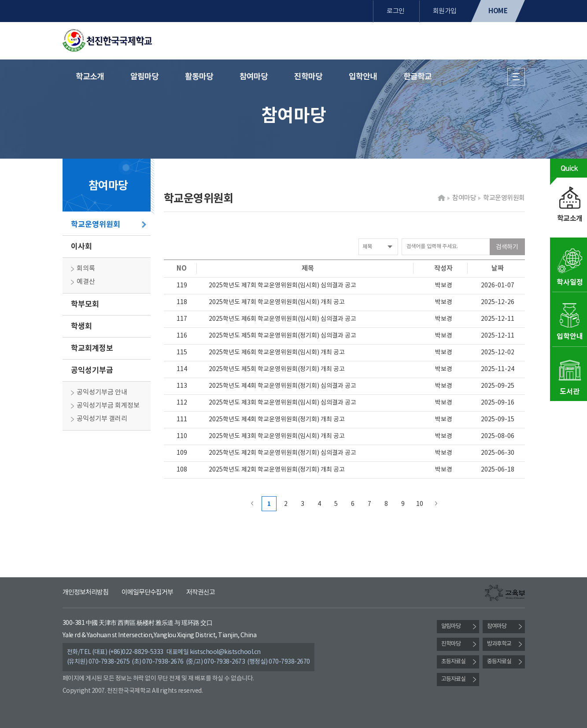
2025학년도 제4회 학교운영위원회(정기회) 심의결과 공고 (282, 386)
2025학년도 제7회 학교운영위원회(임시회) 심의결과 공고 (282, 286)
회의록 (86, 269)
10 (420, 504)
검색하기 (507, 247)
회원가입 (445, 11)
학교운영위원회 (96, 225)
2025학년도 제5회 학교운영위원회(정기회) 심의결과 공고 (282, 336)
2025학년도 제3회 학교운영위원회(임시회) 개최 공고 (277, 436)
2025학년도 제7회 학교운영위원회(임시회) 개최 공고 (277, 302)
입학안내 (363, 77)
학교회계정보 (92, 348)
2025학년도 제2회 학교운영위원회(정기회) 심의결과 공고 (282, 453)
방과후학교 (499, 644)
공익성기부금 (92, 370)
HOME (498, 11)
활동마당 (199, 77)
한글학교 (417, 77)
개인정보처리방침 (85, 592)
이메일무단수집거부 (147, 592)
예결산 (86, 282)
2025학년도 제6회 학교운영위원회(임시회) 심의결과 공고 (282, 319)
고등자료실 (453, 679)
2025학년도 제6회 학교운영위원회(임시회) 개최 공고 (277, 353)
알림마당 (144, 77)
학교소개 (90, 77)
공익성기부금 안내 (102, 392)
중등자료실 (499, 662)
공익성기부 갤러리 (102, 419)
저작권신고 (201, 592)
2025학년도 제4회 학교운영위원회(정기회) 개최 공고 (277, 420)
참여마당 (254, 77)
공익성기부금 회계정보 (108, 406)
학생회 (81, 326)
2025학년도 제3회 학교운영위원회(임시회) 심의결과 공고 (282, 403)
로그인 (396, 11)
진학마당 (308, 77)
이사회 (81, 247)
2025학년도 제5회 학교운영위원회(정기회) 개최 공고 (277, 369)
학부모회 (85, 304)
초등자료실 (453, 662)
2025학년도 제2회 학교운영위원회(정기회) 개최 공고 (277, 470)
